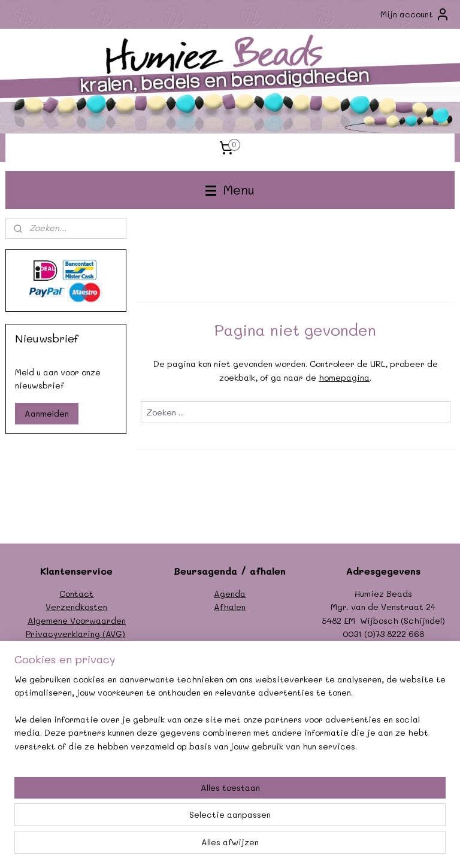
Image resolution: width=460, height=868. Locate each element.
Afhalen (230, 607)
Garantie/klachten (76, 661)
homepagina (345, 377)
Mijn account (415, 14)
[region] (151, 794)
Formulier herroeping (77, 647)
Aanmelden (47, 413)
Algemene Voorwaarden (77, 620)
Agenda (230, 594)
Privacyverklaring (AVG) (75, 634)
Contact (76, 594)
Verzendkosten (76, 607)
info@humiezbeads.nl (396, 647)
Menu (230, 189)
